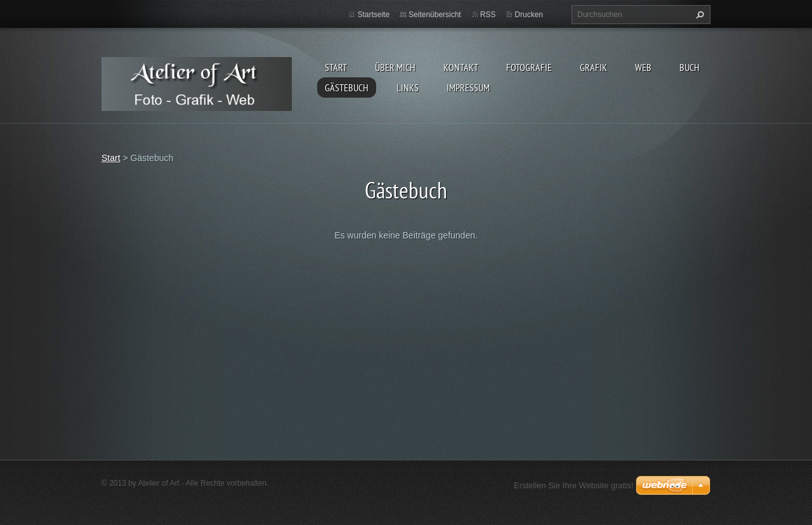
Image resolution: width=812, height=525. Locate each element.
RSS (488, 15)
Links (408, 87)
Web (643, 67)
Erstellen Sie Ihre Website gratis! (573, 485)
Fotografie (529, 67)
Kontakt (461, 67)
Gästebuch (347, 87)
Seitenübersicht (435, 15)
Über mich (395, 67)
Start (336, 67)
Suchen (698, 15)
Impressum (468, 87)
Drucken (529, 15)
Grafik (593, 67)
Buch (690, 67)
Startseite (373, 15)
